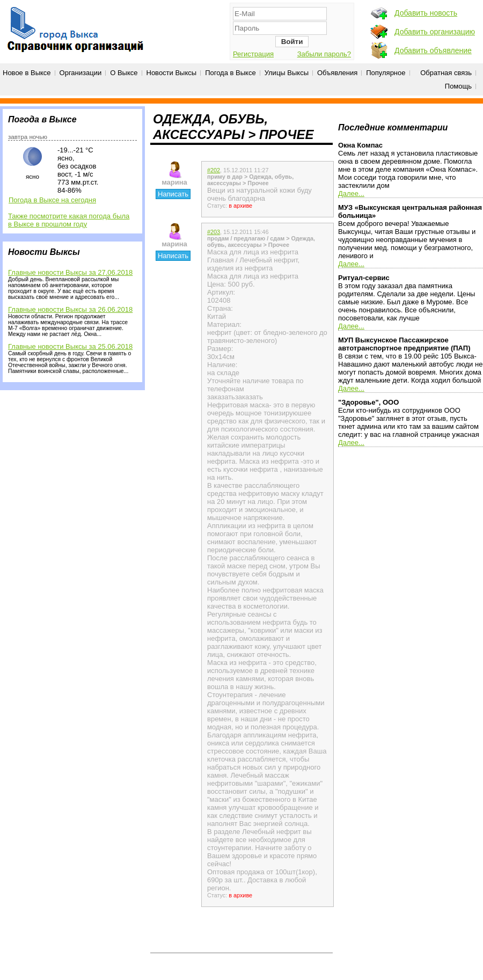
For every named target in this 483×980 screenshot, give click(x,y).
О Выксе (124, 73)
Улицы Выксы (287, 73)
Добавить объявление (433, 50)
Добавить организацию (435, 32)
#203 (214, 232)
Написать (173, 194)
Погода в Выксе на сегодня (52, 200)
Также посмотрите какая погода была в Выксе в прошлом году (69, 220)
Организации (81, 73)
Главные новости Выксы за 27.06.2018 (70, 272)
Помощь (458, 86)
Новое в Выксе (27, 73)
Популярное (386, 73)
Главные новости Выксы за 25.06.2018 (70, 346)
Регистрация (253, 54)
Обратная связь (446, 73)
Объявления (337, 73)
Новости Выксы (172, 73)
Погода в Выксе (230, 73)
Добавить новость (426, 13)
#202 (214, 170)
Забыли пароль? (324, 54)
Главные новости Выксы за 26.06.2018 (70, 309)
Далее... (351, 193)
